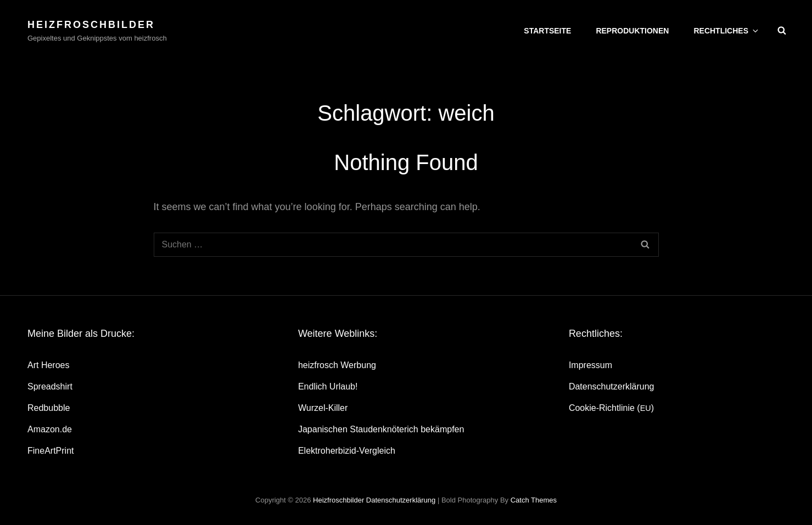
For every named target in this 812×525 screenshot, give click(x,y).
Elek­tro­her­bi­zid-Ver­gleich (347, 451)
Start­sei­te (547, 31)
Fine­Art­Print (51, 451)
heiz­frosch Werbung (337, 365)
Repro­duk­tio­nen (632, 31)
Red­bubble (49, 408)
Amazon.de (50, 429)
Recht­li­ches (727, 31)
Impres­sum (590, 365)
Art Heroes (48, 365)
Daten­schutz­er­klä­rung (612, 386)
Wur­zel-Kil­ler (323, 408)
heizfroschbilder (91, 25)
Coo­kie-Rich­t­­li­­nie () (611, 408)
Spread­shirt (50, 386)
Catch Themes (534, 500)
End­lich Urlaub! (328, 386)
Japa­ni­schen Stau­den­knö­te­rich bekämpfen (381, 429)
